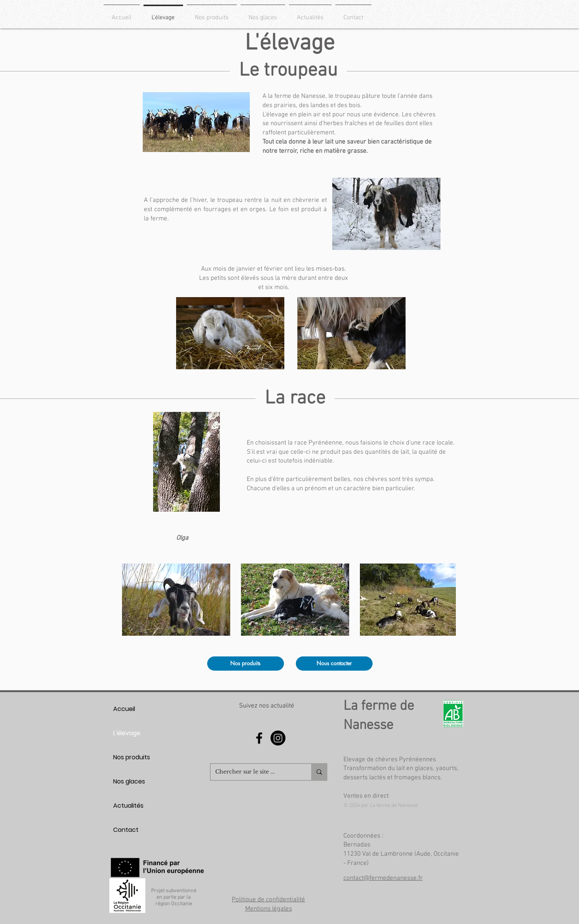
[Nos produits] (246, 664)
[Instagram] (278, 738)
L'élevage (127, 733)
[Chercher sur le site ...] (255, 772)
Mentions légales (269, 909)
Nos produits (132, 757)
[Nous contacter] (334, 664)
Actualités (128, 806)
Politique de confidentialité (268, 900)
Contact (126, 830)
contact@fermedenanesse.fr (383, 878)
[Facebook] (259, 738)
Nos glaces (129, 781)
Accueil (124, 709)
